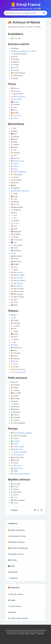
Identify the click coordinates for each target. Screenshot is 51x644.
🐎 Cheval (15, 164)
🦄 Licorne (15, 223)
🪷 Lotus (14, 107)
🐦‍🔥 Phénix (15, 356)
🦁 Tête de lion (16, 286)
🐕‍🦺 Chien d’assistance (19, 172)
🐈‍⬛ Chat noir (15, 158)
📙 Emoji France (26, 4)
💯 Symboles (13, 572)
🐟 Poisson (15, 70)
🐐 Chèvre (15, 166)
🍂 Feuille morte (17, 449)
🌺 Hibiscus (15, 102)
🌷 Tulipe (14, 118)
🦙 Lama (14, 215)
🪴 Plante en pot (17, 468)
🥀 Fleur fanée (16, 99)
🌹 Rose (14, 110)
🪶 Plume (14, 361)
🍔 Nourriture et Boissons (18, 548)
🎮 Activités (12, 560)
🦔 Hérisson (15, 204)
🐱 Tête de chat (17, 272)
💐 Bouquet (15, 88)
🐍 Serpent (15, 495)
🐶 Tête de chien (17, 278)
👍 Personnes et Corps (17, 536)
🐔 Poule (14, 364)
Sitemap (22, 634)
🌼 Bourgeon (16, 91)
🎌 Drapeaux (13, 578)
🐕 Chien (14, 169)
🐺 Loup (14, 226)
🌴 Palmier (15, 463)
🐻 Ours (14, 242)
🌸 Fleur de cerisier (18, 96)
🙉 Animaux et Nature (16, 542)
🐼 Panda (14, 248)
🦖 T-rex (14, 497)
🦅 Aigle (14, 315)
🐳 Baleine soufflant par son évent (23, 51)
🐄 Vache (14, 302)
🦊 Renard (15, 259)
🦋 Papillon (15, 415)
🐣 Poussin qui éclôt (18, 372)
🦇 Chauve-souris (17, 161)
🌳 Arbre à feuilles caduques (21, 433)
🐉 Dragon (15, 486)
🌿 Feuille (14, 444)
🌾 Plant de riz (16, 466)
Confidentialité (40, 634)
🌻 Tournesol (16, 115)
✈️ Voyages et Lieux (16, 554)
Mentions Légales (30, 634)
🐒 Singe (14, 267)
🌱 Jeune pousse (17, 455)
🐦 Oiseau (15, 345)
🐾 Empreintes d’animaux (20, 191)
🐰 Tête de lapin (17, 283)
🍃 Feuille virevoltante (19, 452)
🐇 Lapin (14, 218)
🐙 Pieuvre (15, 67)
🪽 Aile (13, 318)
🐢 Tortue (14, 503)
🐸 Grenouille (16, 38)
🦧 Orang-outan (17, 240)
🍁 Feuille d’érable (18, 447)
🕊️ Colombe (15, 326)
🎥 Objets (12, 566)
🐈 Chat (14, 155)
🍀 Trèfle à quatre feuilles (20, 474)
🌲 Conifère (15, 441)
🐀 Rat (13, 253)
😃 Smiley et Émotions (16, 530)
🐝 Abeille (15, 382)
